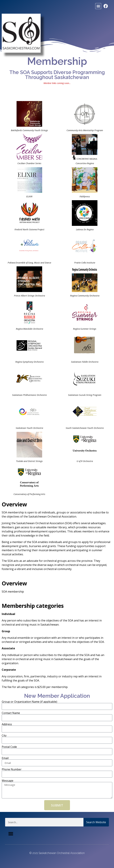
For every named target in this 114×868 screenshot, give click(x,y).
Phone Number (12, 769)
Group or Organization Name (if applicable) (29, 702)
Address (7, 724)
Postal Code (9, 747)
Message (8, 781)
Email (5, 758)
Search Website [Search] (96, 822)
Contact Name (11, 713)
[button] (98, 6)
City (4, 736)
